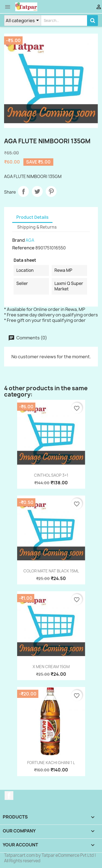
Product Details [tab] (32, 217)
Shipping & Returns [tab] (37, 227)
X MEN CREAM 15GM (51, 667)
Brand (18, 240)
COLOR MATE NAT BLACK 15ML (51, 571)
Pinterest (51, 191)
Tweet (37, 191)
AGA (30, 240)
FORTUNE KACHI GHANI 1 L (51, 763)
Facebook (9, 796)
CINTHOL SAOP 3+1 (51, 475)
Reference (23, 248)
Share (23, 191)
